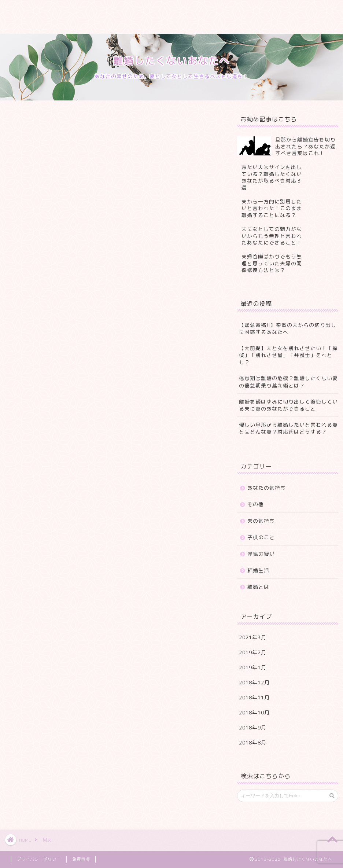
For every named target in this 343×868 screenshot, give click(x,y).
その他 (256, 504)
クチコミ (200, 10)
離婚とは (258, 587)
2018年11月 (254, 697)
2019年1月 (253, 667)
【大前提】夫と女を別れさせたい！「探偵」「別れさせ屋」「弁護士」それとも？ (288, 355)
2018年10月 (254, 712)
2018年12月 (254, 682)
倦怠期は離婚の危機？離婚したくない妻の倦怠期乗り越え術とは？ (288, 382)
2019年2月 (253, 652)
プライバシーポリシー (128, 25)
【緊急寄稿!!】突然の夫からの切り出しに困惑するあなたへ (288, 328)
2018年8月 (253, 742)
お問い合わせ (246, 10)
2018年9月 (253, 727)
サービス (114, 10)
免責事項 (81, 859)
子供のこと (261, 537)
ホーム (25, 10)
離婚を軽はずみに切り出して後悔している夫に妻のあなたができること (288, 405)
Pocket (47, 288)
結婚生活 (258, 570)
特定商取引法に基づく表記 (49, 25)
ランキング (157, 10)
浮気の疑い (261, 554)
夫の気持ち (261, 521)
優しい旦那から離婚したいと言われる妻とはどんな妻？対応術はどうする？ (288, 428)
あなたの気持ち (267, 488)
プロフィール (68, 10)
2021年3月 (253, 637)
